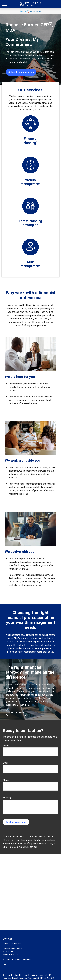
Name (6, 745)
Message (7, 798)
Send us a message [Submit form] (16, 822)
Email (5, 763)
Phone (6, 780)
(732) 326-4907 (15, 944)
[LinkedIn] (5, 964)
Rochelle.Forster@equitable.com (17, 959)
